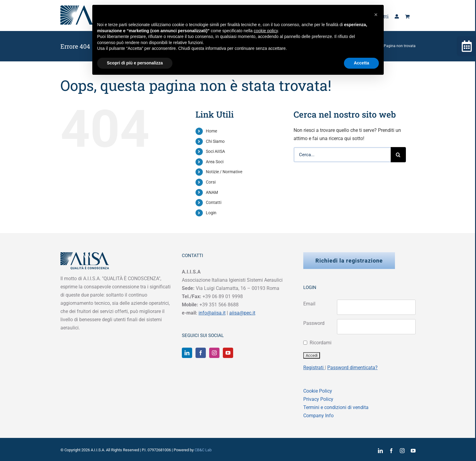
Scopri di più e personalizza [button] (135, 63)
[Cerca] (398, 155)
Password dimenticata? (352, 368)
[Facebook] (201, 353)
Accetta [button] (361, 63)
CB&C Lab (203, 450)
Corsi (211, 182)
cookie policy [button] (266, 31)
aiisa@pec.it (242, 313)
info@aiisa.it (212, 313)
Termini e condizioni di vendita (336, 407)
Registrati (314, 368)
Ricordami (321, 343)
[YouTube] (228, 353)
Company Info (318, 416)
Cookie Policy (318, 391)
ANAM (212, 192)
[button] (376, 15)
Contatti (214, 202)
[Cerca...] (342, 155)
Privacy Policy (318, 399)
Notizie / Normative (224, 172)
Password (314, 323)
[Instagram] (214, 353)
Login (211, 213)
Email (309, 304)
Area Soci (215, 162)
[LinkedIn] (187, 353)
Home (211, 131)
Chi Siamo (215, 141)
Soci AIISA (215, 151)
